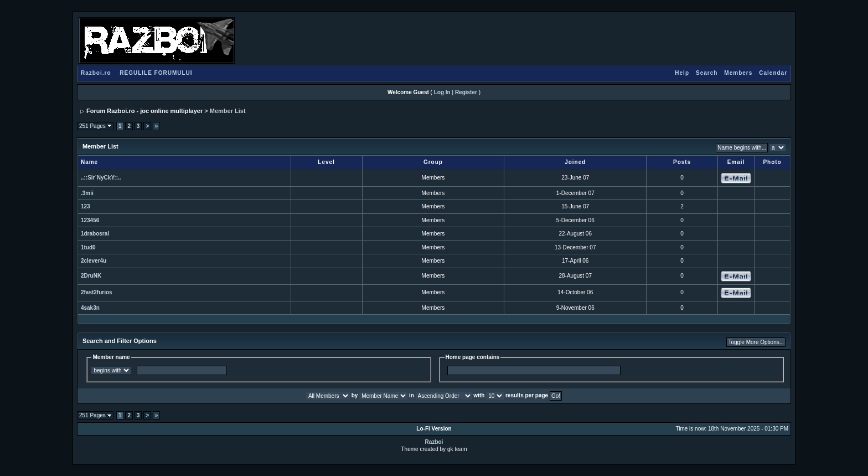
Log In (442, 92)
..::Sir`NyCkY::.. (101, 178)
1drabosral (95, 234)
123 (86, 206)
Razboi (434, 442)
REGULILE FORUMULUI (156, 73)
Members (738, 73)
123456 (90, 220)
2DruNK (91, 276)
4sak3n (90, 308)
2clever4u (94, 261)
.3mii (87, 193)
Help (682, 73)
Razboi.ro (96, 73)
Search (707, 73)
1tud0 (88, 247)
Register (466, 92)
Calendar (773, 73)
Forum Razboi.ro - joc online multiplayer (144, 111)
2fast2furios (97, 292)
